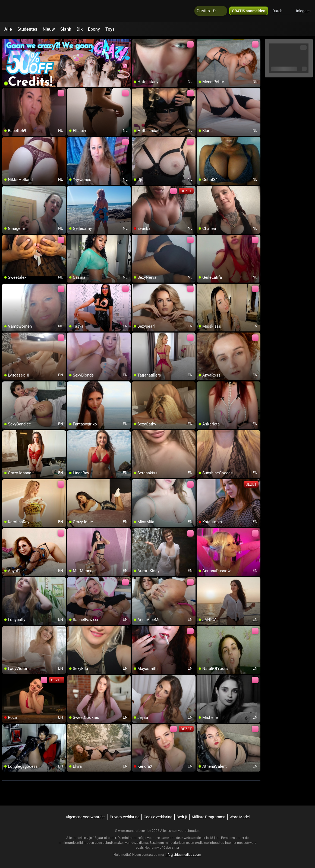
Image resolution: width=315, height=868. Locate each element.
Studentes (27, 29)
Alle (8, 29)
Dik (80, 29)
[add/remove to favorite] (136, 43)
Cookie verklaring (158, 817)
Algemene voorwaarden (86, 817)
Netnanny (152, 848)
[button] (281, 11)
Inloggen (303, 11)
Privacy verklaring (125, 817)
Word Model (240, 817)
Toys (110, 29)
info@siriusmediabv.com (183, 855)
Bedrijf (182, 817)
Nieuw (49, 29)
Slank (66, 29)
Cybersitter (171, 848)
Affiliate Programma (208, 817)
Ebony (94, 29)
